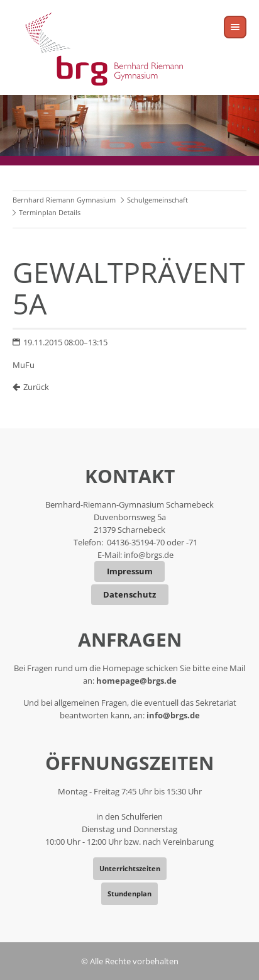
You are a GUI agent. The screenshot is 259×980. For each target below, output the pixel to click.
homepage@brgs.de (136, 681)
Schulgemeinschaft (157, 200)
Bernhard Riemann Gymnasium (64, 200)
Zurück (36, 387)
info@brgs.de (149, 555)
